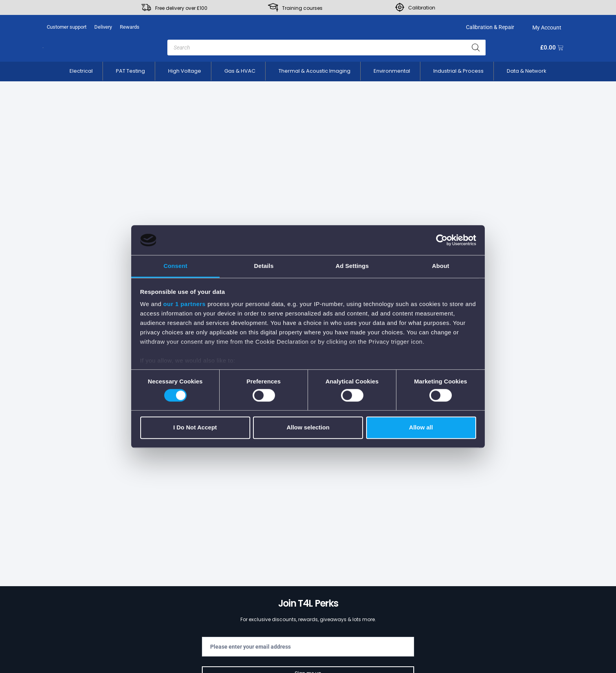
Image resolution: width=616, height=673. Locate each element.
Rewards (130, 27)
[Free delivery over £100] (146, 7)
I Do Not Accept (195, 427)
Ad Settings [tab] (352, 266)
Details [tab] (264, 266)
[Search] (476, 48)
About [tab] (441, 266)
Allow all (421, 427)
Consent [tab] (175, 266)
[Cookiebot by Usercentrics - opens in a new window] (442, 240)
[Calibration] (400, 7)
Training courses (302, 8)
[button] (81, 71)
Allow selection (308, 427)
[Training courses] (273, 7)
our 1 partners (185, 304)
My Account (546, 28)
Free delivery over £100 (181, 8)
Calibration (422, 8)
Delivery (103, 27)
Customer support (67, 27)
